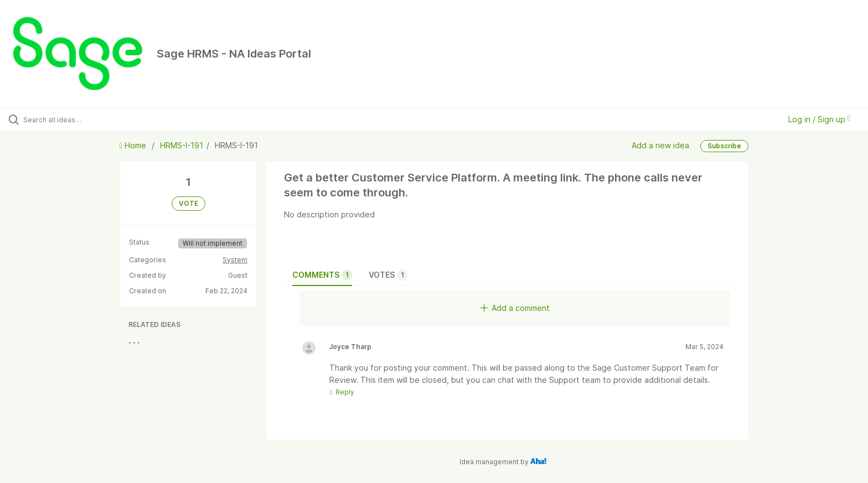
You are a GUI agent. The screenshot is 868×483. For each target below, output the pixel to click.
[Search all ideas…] (101, 120)
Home (134, 145)
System (235, 260)
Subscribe (724, 146)
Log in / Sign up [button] (819, 119)
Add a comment (515, 308)
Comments (322, 275)
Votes (388, 275)
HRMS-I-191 (182, 145)
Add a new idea (660, 145)
